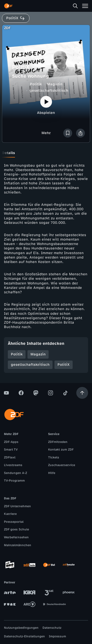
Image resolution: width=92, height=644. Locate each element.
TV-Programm (14, 481)
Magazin (55, 84)
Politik (36, 84)
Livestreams (13, 465)
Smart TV (11, 450)
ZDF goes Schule (16, 529)
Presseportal (14, 522)
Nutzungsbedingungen (21, 628)
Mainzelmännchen (18, 545)
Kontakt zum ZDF (61, 450)
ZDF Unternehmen (17, 506)
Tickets (54, 457)
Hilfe (52, 473)
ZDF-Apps (11, 442)
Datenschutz (52, 628)
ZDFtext (10, 457)
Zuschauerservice (62, 465)
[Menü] (85, 6)
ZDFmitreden (58, 442)
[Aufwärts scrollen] (82, 393)
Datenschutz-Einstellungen (24, 636)
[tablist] (46, 153)
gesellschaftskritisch (49, 91)
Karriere (10, 514)
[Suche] (75, 6)
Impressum (57, 636)
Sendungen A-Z (15, 473)
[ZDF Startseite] (8, 6)
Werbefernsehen (16, 537)
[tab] (8, 153)
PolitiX (64, 365)
